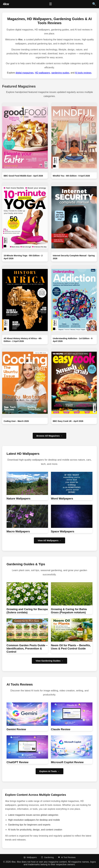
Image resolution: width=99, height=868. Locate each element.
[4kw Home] (6, 4)
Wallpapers (30, 857)
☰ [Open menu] (51, 4)
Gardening (47, 857)
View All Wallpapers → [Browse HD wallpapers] (49, 540)
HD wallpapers (42, 73)
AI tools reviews (83, 73)
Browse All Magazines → (49, 436)
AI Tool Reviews (67, 857)
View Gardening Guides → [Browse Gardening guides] (49, 661)
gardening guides (60, 73)
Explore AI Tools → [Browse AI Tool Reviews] (49, 771)
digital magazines (25, 73)
